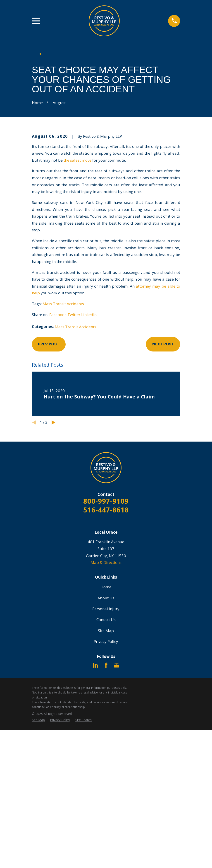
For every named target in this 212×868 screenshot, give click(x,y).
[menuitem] (38, 720)
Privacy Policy (106, 641)
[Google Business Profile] (117, 665)
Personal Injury (106, 609)
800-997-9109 (106, 501)
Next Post (163, 344)
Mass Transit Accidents (63, 304)
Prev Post (49, 344)
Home (106, 587)
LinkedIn (89, 315)
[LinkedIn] (95, 665)
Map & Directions (106, 562)
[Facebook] (106, 665)
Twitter (74, 315)
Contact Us (106, 620)
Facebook (58, 315)
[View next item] (54, 422)
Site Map (106, 631)
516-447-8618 (106, 510)
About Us (106, 598)
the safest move (77, 160)
